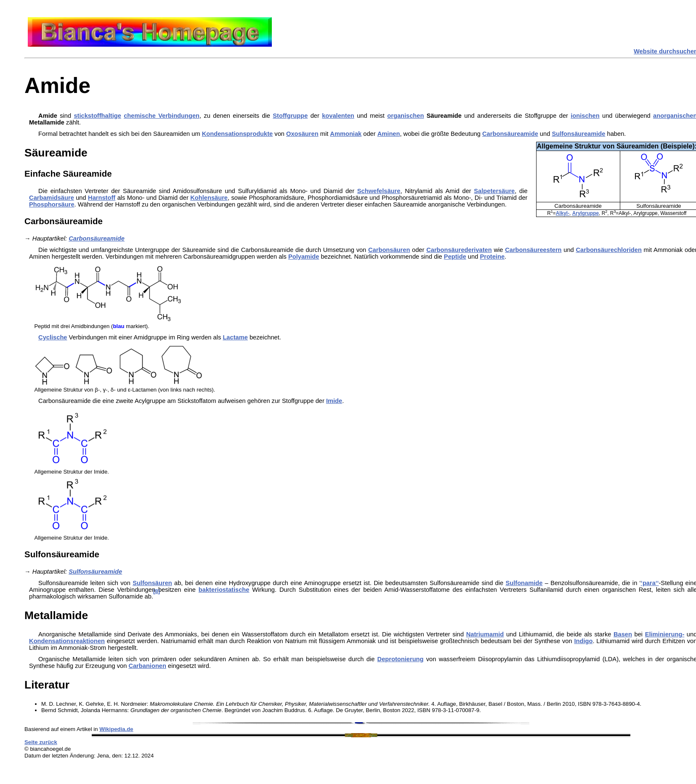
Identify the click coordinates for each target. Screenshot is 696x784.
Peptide (455, 257)
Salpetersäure (494, 191)
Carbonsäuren (389, 250)
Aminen (389, 134)
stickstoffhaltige (97, 116)
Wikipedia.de (116, 729)
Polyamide (304, 257)
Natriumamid (485, 634)
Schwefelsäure (379, 191)
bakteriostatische (224, 590)
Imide (334, 401)
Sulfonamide (524, 583)
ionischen (585, 116)
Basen (623, 634)
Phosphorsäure (52, 204)
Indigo (583, 641)
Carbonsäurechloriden (608, 250)
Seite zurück (41, 742)
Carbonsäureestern (533, 250)
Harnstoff (102, 198)
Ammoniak (346, 134)
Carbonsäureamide (510, 134)
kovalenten (338, 116)
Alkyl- (563, 213)
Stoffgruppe (290, 116)
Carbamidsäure (52, 198)
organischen (405, 116)
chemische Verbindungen (162, 116)
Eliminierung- (665, 634)
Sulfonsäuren (152, 583)
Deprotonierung (401, 659)
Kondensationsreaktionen (67, 641)
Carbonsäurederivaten (459, 250)
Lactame (235, 337)
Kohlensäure (209, 198)
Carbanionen (147, 666)
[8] (157, 591)
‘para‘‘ (650, 583)
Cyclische (53, 337)
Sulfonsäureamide (578, 134)
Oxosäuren (302, 134)
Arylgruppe (586, 213)
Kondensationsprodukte (238, 134)
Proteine (492, 257)
